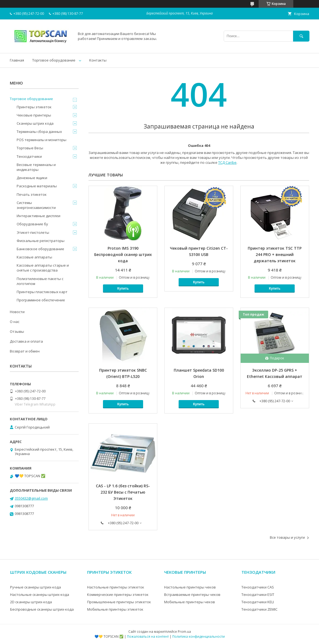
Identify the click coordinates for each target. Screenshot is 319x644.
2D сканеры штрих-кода (31, 602)
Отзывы (17, 331)
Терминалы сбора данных (39, 132)
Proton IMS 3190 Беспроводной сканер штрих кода (123, 254)
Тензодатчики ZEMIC (259, 609)
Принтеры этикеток (34, 107)
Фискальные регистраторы (41, 241)
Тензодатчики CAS (258, 587)
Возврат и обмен (25, 351)
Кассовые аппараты (34, 257)
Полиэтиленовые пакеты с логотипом (40, 281)
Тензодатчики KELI (258, 602)
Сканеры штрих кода (35, 123)
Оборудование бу (32, 224)
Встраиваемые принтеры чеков (192, 595)
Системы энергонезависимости (36, 205)
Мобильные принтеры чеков (190, 602)
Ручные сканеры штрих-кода (36, 587)
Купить (123, 289)
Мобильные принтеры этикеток (115, 609)
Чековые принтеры (34, 115)
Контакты (98, 60)
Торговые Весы (30, 148)
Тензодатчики (29, 156)
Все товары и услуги (287, 537)
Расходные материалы (37, 186)
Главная (17, 60)
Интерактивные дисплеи (39, 216)
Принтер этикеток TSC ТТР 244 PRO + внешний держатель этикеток (275, 254)
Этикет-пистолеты (33, 232)
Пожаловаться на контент (148, 636)
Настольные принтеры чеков (190, 587)
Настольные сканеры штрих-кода (40, 595)
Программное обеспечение (41, 300)
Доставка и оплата (26, 341)
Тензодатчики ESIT (258, 595)
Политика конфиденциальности (199, 636)
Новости (17, 312)
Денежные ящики (32, 178)
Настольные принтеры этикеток (116, 587)
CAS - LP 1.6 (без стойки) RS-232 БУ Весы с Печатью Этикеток (123, 492)
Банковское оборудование (40, 249)
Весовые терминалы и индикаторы (36, 167)
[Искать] (301, 36)
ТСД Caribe (227, 162)
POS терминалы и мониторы (42, 140)
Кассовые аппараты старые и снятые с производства (43, 268)
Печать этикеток (32, 194)
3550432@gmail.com (31, 498)
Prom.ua (184, 632)
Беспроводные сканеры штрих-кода (42, 609)
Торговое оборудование (54, 60)
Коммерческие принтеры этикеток (118, 595)
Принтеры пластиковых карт (42, 292)
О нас (15, 322)
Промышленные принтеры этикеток (119, 602)
